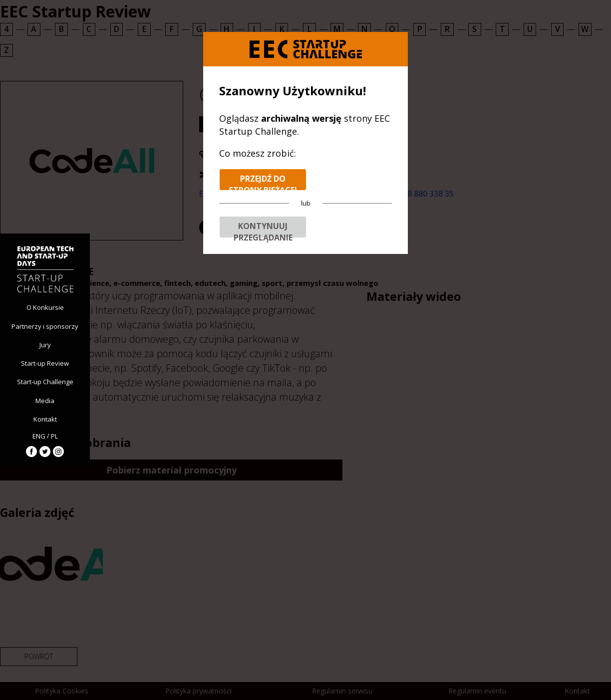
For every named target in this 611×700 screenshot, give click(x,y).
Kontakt (45, 419)
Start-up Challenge (45, 382)
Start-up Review (45, 363)
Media (45, 401)
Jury (45, 345)
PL (54, 436)
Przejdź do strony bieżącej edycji (263, 182)
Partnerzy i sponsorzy (45, 326)
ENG (39, 436)
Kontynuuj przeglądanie (263, 229)
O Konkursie (45, 307)
